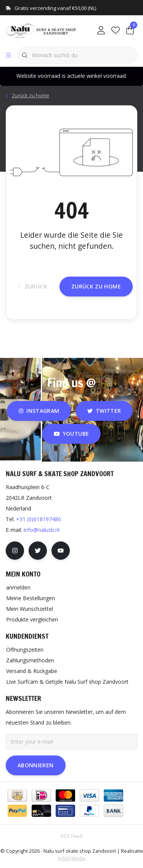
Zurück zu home (96, 286)
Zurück (33, 286)
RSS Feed (71, 836)
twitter (104, 411)
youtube (71, 434)
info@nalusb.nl (42, 530)
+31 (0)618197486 (39, 519)
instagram (39, 411)
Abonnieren (36, 765)
